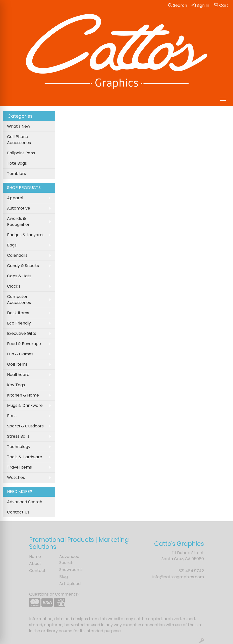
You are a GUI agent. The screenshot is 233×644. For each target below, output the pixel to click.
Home (35, 557)
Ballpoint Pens (21, 153)
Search (178, 5)
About (35, 564)
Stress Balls (18, 436)
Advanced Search (25, 502)
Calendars (17, 255)
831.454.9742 (191, 571)
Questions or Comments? (54, 594)
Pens (12, 416)
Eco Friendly (19, 323)
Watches (16, 477)
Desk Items (18, 313)
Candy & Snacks (23, 266)
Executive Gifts (22, 333)
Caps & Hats (19, 276)
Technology (19, 447)
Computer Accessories (19, 300)
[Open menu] (223, 99)
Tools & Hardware (25, 457)
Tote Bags (17, 163)
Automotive (19, 208)
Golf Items (17, 364)
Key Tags (16, 385)
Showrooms (71, 570)
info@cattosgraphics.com (178, 577)
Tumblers (16, 174)
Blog (64, 577)
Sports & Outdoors (25, 426)
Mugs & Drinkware (25, 405)
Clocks (14, 286)
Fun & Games (20, 354)
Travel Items (19, 467)
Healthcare (18, 375)
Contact (37, 571)
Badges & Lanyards (26, 235)
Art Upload (70, 584)
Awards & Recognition (19, 221)
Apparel (15, 198)
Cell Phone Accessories (19, 140)
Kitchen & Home (23, 395)
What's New (19, 126)
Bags (12, 245)
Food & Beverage (24, 344)
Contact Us (18, 512)
